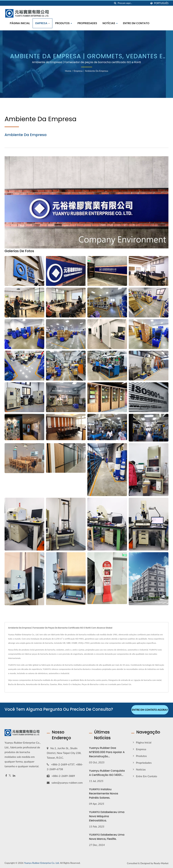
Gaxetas (53, 684)
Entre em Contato (136, 23)
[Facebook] (6, 775)
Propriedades (87, 23)
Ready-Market (161, 863)
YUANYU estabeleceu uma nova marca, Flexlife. (107, 836)
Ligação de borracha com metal (148, 680)
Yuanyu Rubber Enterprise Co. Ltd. (42, 862)
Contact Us (126, 684)
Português (161, 3)
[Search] (133, 3)
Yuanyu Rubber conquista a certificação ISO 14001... (107, 772)
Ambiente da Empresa (97, 71)
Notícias (110, 23)
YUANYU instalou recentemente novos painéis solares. (104, 793)
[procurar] (115, 3)
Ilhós (60, 684)
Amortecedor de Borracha (37, 684)
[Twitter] (10, 775)
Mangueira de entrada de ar (121, 680)
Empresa (43, 23)
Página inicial (20, 23)
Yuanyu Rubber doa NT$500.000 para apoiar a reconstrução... (107, 752)
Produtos (64, 23)
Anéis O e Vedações (72, 684)
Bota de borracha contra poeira (94, 680)
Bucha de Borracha (16, 684)
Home (68, 71)
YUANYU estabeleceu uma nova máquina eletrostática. (107, 816)
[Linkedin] (14, 775)
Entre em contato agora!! (150, 710)
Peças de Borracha (90, 684)
